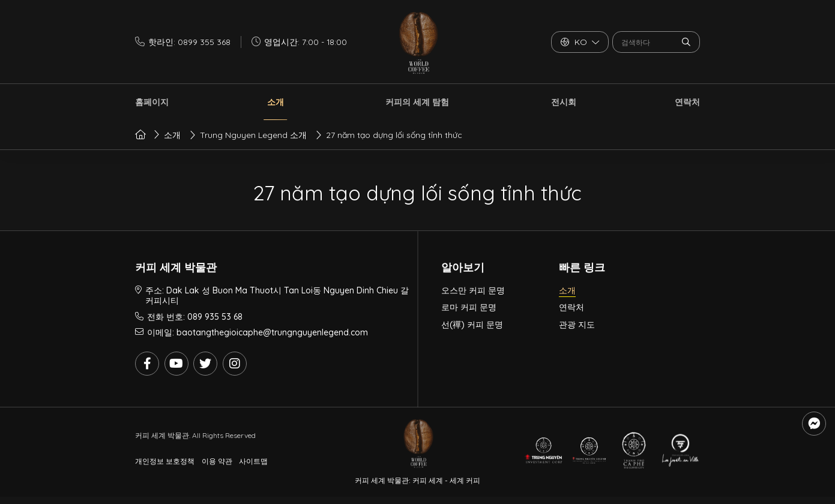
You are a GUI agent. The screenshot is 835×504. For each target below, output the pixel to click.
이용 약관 (217, 461)
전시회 (564, 102)
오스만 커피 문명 (473, 290)
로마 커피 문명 (469, 307)
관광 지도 (577, 325)
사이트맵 (253, 461)
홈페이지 (152, 102)
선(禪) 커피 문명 (472, 325)
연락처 (687, 102)
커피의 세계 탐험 (417, 102)
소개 (276, 102)
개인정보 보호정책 (165, 461)
